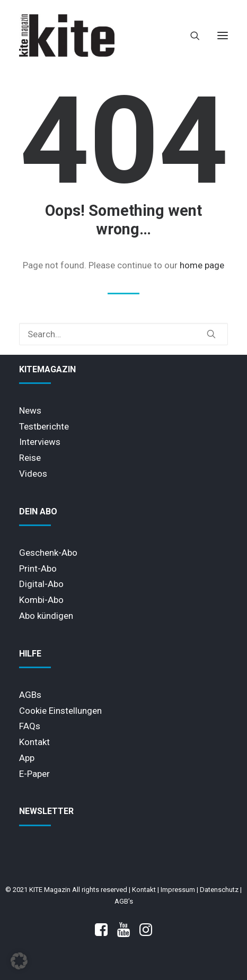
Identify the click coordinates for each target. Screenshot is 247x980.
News (30, 410)
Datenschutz (219, 890)
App (27, 758)
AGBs (30, 695)
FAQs (30, 726)
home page (202, 265)
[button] (223, 36)
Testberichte (44, 426)
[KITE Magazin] (67, 36)
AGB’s (124, 901)
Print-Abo (38, 568)
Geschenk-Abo (48, 553)
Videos (33, 474)
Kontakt (34, 742)
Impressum (178, 890)
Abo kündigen (46, 616)
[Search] (190, 36)
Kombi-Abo (41, 600)
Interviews (40, 442)
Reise (30, 458)
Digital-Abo (41, 584)
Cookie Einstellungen (60, 711)
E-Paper (34, 774)
